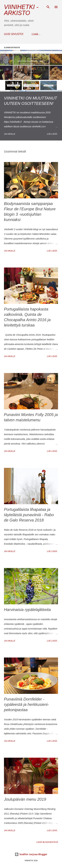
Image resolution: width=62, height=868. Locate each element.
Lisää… (36, 34)
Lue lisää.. (52, 134)
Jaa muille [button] (10, 134)
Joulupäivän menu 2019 (25, 799)
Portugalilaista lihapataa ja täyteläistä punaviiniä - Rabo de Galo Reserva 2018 (29, 515)
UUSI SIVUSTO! (14, 34)
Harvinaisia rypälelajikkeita (27, 610)
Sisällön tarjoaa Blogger (31, 854)
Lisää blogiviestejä (47, 842)
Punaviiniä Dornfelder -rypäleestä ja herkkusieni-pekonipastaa (26, 704)
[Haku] (48, 6)
